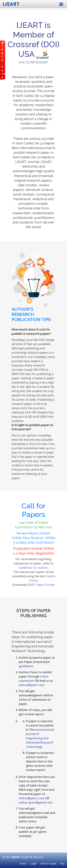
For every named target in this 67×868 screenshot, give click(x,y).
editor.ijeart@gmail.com (36, 802)
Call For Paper (48, 863)
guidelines (26, 666)
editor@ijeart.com (32, 685)
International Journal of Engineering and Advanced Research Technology (40, 738)
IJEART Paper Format (41, 585)
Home (23, 863)
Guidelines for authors (33, 568)
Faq (62, 863)
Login (33, 863)
